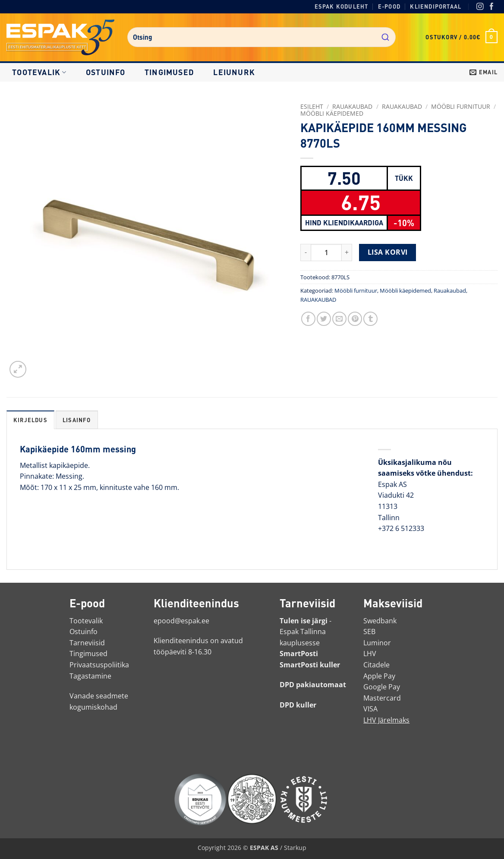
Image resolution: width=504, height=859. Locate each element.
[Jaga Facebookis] (308, 319)
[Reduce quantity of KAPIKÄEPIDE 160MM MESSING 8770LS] (306, 253)
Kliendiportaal (436, 6)
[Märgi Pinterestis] (355, 319)
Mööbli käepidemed (332, 113)
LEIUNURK (234, 72)
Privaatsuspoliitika (99, 665)
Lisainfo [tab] (77, 420)
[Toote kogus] (326, 253)
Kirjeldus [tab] (30, 420)
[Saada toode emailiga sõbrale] (339, 319)
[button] (461, 37)
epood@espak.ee (181, 621)
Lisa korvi (388, 252)
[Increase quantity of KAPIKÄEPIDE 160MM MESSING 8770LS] (347, 253)
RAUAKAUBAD (352, 106)
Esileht (312, 106)
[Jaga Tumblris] (370, 319)
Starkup (295, 848)
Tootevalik (39, 72)
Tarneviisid (87, 643)
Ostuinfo (106, 72)
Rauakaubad (402, 106)
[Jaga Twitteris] (324, 319)
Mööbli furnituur (461, 106)
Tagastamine (90, 676)
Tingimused (169, 72)
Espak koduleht (342, 6)
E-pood (389, 6)
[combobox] (261, 37)
